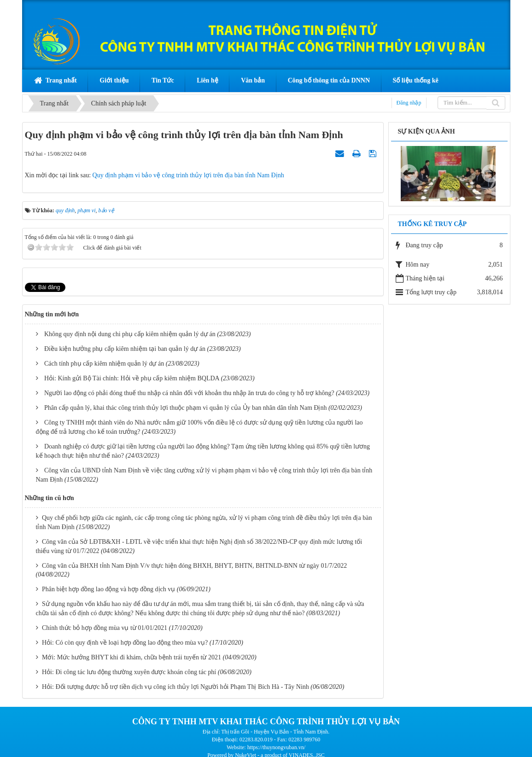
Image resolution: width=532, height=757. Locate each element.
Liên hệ (208, 80)
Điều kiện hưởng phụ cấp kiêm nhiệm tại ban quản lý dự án (125, 349)
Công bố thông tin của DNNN (329, 80)
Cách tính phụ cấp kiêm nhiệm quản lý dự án (104, 364)
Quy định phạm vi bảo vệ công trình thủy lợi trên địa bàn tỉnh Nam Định (188, 175)
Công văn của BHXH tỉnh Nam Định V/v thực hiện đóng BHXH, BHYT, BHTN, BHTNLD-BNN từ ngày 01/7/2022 (194, 566)
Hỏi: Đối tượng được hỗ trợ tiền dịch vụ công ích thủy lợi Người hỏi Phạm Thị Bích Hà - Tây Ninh (175, 687)
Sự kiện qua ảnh (427, 131)
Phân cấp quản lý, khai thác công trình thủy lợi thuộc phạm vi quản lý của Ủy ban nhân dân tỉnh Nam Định (185, 408)
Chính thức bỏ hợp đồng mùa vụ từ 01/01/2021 (105, 628)
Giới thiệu (114, 80)
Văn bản (253, 80)
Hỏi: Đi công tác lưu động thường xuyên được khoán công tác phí (129, 672)
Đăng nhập (409, 103)
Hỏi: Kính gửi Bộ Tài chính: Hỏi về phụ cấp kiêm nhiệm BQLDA (132, 378)
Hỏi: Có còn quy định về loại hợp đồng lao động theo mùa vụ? (125, 643)
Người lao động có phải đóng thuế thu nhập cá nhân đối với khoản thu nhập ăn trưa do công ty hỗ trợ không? (189, 393)
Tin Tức (163, 80)
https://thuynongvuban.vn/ (276, 747)
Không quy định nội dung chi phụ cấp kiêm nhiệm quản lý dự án (130, 334)
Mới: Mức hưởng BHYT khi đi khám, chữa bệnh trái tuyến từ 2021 (132, 657)
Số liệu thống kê (416, 80)
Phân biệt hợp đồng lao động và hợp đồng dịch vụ (108, 589)
